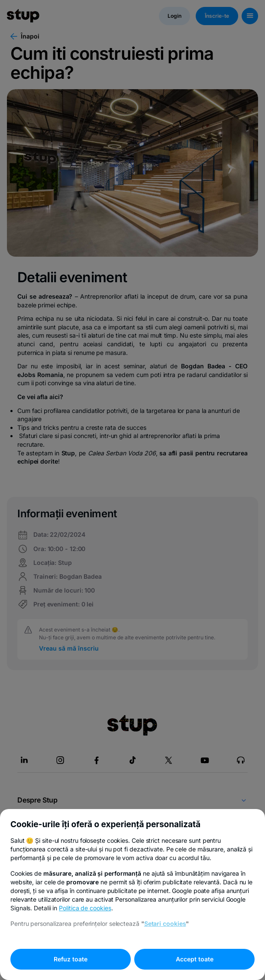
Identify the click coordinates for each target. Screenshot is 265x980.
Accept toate (195, 959)
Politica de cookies (85, 908)
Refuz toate (71, 959)
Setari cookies (165, 924)
